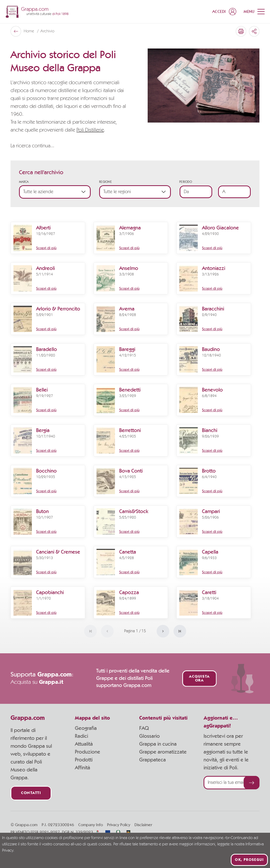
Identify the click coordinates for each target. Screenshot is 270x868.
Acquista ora (199, 679)
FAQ (144, 728)
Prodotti (84, 760)
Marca (24, 182)
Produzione (88, 752)
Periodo (186, 182)
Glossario (150, 736)
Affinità (83, 768)
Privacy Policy (119, 825)
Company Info (91, 825)
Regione (105, 182)
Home (29, 31)
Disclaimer (143, 825)
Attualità (84, 744)
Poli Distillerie (90, 130)
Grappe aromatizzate (163, 752)
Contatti (31, 793)
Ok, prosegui (249, 860)
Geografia (86, 728)
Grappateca (153, 760)
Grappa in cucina (158, 744)
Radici (81, 736)
